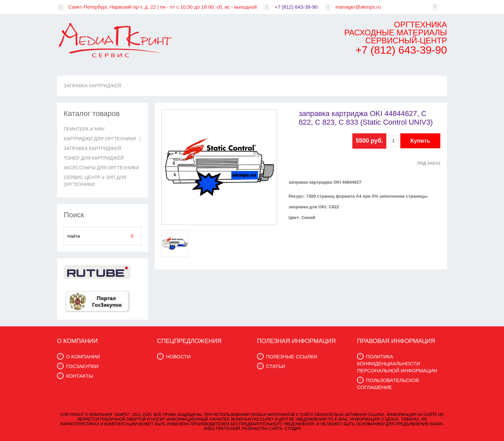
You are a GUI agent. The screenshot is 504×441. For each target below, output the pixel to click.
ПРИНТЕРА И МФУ (84, 129)
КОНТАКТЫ (79, 376)
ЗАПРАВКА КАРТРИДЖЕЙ (92, 86)
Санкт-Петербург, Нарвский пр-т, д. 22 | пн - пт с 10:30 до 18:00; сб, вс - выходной (163, 7)
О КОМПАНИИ (83, 356)
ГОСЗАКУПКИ (82, 366)
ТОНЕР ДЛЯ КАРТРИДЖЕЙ (94, 158)
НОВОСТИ (178, 356)
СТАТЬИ (276, 366)
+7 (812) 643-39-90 (296, 7)
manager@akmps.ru (358, 7)
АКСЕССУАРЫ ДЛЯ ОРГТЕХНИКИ (101, 168)
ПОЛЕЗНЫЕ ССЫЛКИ (291, 356)
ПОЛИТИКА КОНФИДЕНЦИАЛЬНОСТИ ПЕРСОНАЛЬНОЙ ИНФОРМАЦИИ (397, 363)
